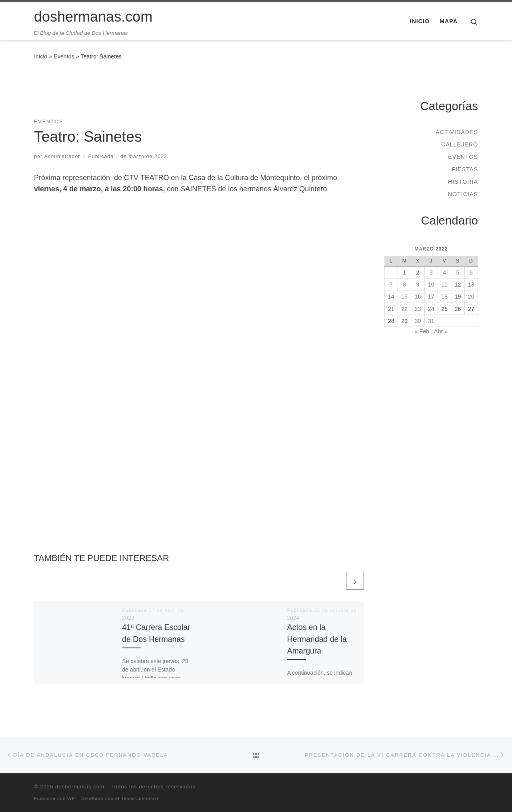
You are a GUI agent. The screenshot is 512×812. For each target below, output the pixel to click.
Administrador (62, 156)
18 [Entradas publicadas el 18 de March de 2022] (444, 297)
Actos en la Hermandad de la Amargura (317, 639)
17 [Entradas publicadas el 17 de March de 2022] (431, 297)
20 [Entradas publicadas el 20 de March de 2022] (471, 297)
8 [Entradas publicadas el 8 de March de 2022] (404, 285)
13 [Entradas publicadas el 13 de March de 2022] (471, 285)
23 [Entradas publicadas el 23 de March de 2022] (418, 309)
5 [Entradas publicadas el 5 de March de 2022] (458, 273)
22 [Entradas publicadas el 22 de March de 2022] (404, 309)
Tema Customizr (140, 798)
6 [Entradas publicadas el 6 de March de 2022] (471, 273)
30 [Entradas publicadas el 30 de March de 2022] (418, 321)
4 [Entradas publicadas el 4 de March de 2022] (444, 273)
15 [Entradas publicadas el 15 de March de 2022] (404, 297)
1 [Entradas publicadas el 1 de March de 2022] (404, 273)
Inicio (41, 56)
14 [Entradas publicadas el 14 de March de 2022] (391, 297)
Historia (463, 182)
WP (71, 798)
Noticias (463, 194)
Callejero (460, 144)
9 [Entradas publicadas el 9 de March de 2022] (418, 285)
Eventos (64, 56)
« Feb (422, 331)
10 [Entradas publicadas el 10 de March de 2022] (431, 285)
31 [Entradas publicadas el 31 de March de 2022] (431, 321)
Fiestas (465, 169)
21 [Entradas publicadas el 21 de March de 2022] (391, 309)
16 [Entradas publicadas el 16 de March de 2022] (418, 297)
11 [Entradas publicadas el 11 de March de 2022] (444, 285)
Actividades (457, 132)
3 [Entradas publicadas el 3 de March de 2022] (431, 273)
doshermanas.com (80, 787)
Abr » (441, 331)
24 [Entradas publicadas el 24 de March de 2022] (431, 309)
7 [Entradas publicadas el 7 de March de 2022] (391, 285)
